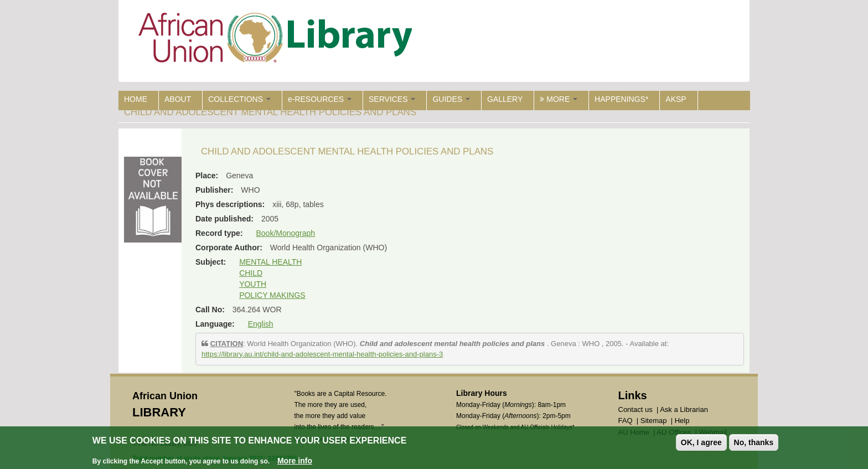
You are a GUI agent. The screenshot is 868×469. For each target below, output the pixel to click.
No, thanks (754, 444)
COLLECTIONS (239, 99)
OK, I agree (701, 444)
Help (682, 421)
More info (295, 462)
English (261, 324)
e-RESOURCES (320, 99)
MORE (559, 99)
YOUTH (253, 284)
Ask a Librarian (684, 409)
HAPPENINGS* (621, 99)
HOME (136, 99)
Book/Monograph (285, 233)
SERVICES (392, 99)
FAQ (626, 421)
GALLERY (505, 99)
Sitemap (654, 421)
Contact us (635, 409)
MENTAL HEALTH (270, 262)
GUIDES (451, 99)
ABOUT (178, 99)
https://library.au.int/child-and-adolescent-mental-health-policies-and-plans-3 (322, 354)
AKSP (676, 99)
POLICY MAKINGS (272, 295)
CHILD (251, 273)
